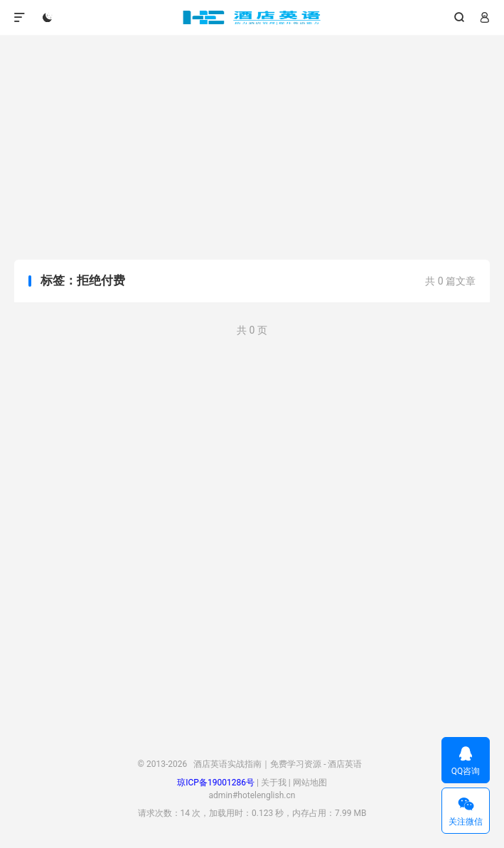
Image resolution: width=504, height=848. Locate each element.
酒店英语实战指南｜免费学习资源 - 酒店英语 (252, 18)
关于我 (274, 783)
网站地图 (310, 783)
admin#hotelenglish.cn (252, 795)
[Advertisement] (252, 149)
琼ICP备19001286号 (216, 783)
